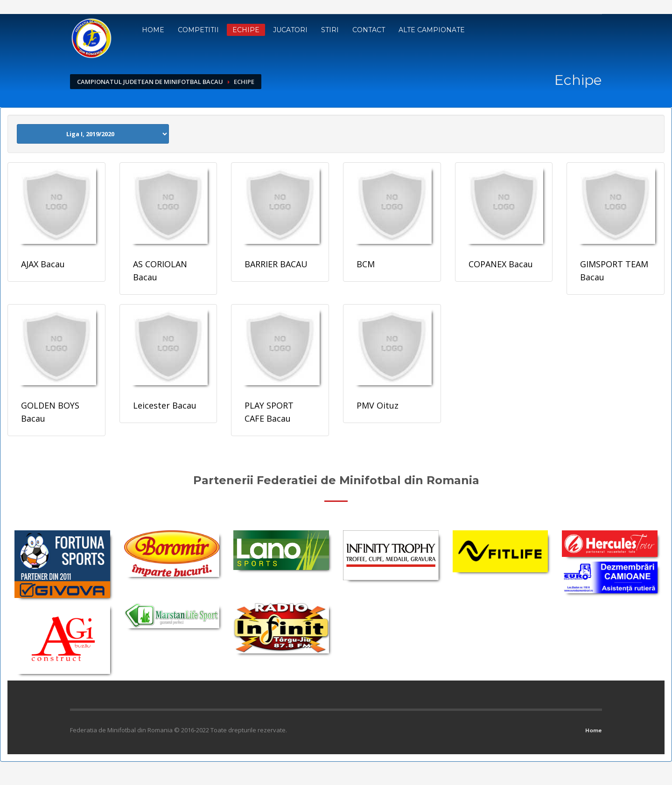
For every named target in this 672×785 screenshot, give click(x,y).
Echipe (246, 30)
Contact (369, 30)
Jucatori (290, 30)
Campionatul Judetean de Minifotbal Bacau (150, 82)
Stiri (330, 30)
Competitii (198, 30)
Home (153, 30)
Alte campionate (432, 30)
